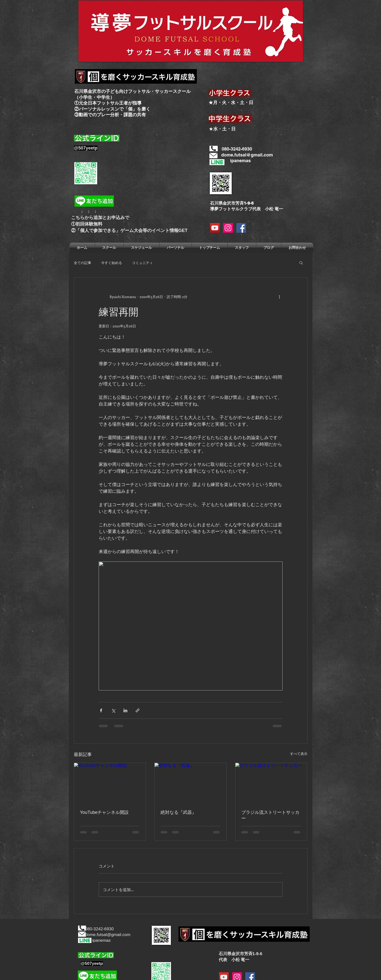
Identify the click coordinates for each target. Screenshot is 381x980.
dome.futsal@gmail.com (247, 155)
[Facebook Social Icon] (241, 228)
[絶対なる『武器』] (190, 783)
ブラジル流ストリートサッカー (270, 815)
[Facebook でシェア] (101, 710)
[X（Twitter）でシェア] (113, 710)
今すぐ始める (112, 263)
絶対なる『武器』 (178, 812)
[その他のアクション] (280, 297)
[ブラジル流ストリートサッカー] (271, 783)
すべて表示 (299, 754)
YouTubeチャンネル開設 (105, 812)
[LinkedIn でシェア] (125, 710)
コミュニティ (142, 263)
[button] (301, 263)
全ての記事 (83, 263)
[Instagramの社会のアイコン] (228, 228)
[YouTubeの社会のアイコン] (215, 228)
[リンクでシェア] (138, 710)
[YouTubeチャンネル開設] (110, 783)
